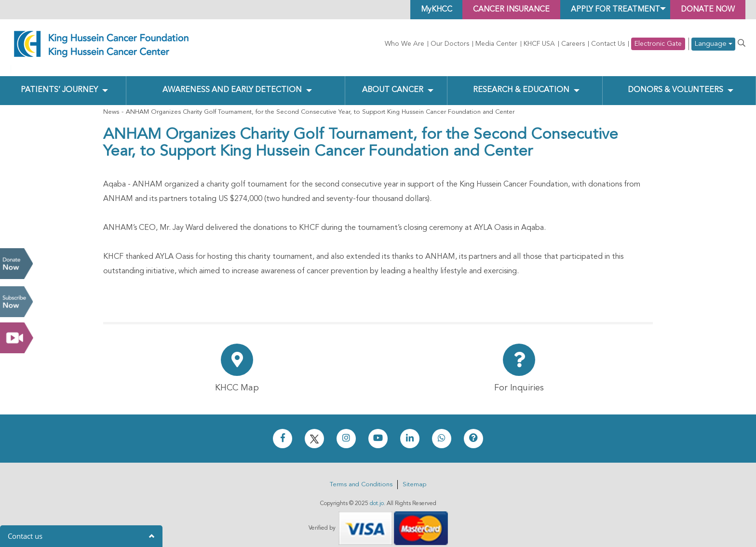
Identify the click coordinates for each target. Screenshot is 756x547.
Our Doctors (450, 44)
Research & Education (521, 82)
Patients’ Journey (59, 82)
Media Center (496, 44)
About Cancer (393, 82)
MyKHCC (429, 10)
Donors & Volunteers (676, 82)
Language (713, 44)
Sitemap (414, 476)
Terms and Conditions (361, 476)
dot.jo (377, 495)
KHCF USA (539, 44)
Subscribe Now (16, 302)
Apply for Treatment (612, 10)
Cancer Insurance (506, 10)
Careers (573, 44)
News (111, 104)
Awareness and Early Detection (232, 82)
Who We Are (405, 44)
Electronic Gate (658, 44)
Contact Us (608, 44)
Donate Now (16, 264)
